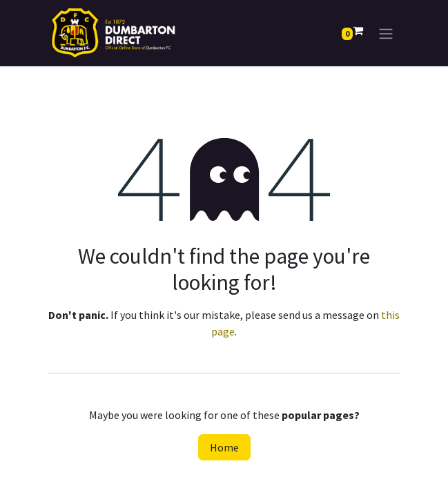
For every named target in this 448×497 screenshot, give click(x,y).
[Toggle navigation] (386, 33)
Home (224, 447)
